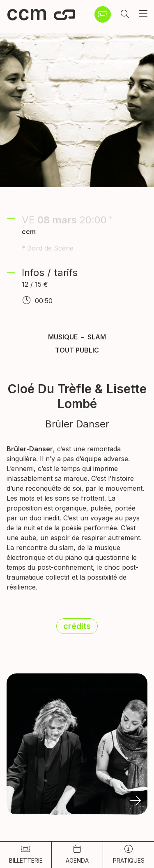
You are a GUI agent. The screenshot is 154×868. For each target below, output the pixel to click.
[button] (125, 14)
